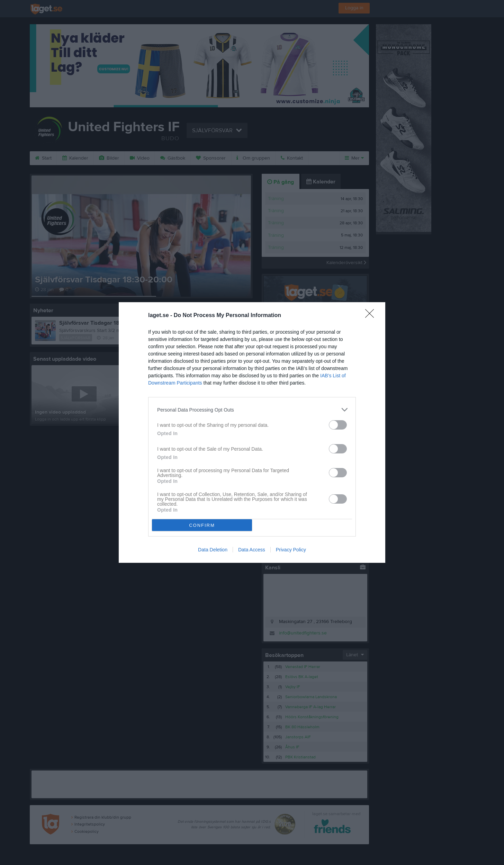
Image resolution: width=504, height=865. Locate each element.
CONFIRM (202, 525)
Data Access (252, 550)
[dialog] (252, 432)
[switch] (338, 425)
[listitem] (252, 410)
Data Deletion (213, 550)
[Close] (372, 316)
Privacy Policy (291, 550)
